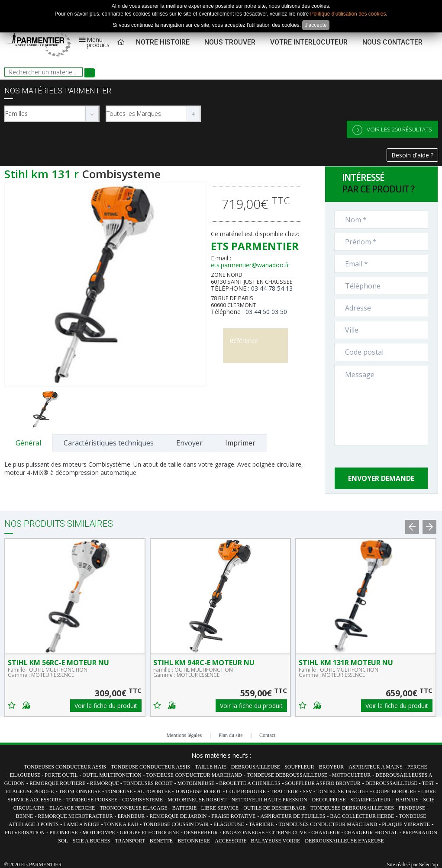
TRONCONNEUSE (80, 791)
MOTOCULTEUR (351, 775)
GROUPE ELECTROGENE (150, 833)
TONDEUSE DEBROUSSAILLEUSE (287, 775)
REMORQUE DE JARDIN (178, 816)
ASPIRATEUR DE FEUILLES (293, 816)
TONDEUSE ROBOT (198, 791)
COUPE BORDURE (395, 791)
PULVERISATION (25, 833)
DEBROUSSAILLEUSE (391, 783)
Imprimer (240, 443)
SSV (308, 791)
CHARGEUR (326, 833)
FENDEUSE (412, 808)
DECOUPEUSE (329, 800)
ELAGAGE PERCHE (72, 808)
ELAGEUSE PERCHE (30, 791)
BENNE (24, 816)
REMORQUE (105, 783)
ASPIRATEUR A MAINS (376, 767)
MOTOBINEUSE (196, 783)
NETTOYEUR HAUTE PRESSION (269, 800)
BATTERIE (185, 808)
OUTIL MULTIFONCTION (112, 775)
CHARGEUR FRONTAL (371, 833)
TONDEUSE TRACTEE (342, 791)
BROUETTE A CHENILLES (250, 783)
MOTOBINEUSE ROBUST (197, 800)
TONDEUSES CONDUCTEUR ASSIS (65, 767)
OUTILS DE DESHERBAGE (274, 808)
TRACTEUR (284, 791)
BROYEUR (331, 767)
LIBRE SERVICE (220, 808)
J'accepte (316, 25)
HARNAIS (407, 800)
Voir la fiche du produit (106, 706)
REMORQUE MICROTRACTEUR (75, 816)
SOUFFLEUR (299, 767)
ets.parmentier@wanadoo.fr (250, 265)
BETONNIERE (194, 841)
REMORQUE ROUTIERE (58, 783)
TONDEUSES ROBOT (148, 783)
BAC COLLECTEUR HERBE (362, 816)
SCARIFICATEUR (371, 800)
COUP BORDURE (246, 791)
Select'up (428, 865)
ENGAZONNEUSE (244, 833)
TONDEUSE (119, 791)
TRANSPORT (130, 841)
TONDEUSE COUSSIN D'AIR (176, 824)
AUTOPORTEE (154, 791)
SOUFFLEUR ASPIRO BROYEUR (323, 783)
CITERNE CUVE (288, 833)
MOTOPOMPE (99, 833)
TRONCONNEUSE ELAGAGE (133, 808)
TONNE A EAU (121, 824)
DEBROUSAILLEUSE (256, 767)
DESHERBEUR (201, 833)
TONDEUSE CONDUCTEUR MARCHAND (194, 775)
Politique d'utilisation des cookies (348, 14)
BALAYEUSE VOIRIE (276, 841)
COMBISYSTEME (142, 800)
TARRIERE (261, 824)
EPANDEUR (131, 816)
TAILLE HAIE (211, 767)
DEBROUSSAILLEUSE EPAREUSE (344, 841)
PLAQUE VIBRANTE (406, 824)
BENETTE (161, 841)
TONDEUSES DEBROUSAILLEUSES (352, 808)
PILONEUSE (63, 833)
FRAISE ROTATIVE (233, 816)
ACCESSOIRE (231, 841)
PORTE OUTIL (61, 775)
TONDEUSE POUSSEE (92, 800)
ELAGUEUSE (229, 824)
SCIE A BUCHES (92, 841)
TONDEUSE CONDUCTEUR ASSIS (150, 767)
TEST (428, 783)
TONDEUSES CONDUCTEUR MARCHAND (328, 824)
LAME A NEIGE (81, 824)
